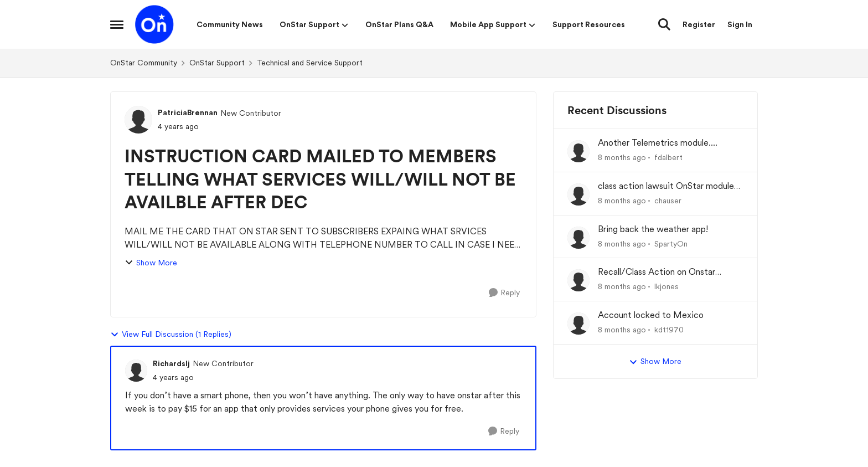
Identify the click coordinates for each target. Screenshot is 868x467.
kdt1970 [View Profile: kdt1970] (669, 330)
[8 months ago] (622, 158)
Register (699, 24)
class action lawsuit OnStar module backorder (666, 186)
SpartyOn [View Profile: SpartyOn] (671, 243)
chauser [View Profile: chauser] (668, 201)
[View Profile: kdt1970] (578, 324)
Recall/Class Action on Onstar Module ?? (657, 272)
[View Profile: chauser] (578, 194)
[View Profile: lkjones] (578, 280)
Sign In (740, 24)
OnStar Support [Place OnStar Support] (217, 63)
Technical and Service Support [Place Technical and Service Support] (310, 63)
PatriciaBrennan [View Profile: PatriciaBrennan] (188, 112)
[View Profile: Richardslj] (136, 371)
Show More (151, 263)
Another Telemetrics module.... (658, 143)
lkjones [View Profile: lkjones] (666, 286)
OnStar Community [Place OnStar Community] (144, 63)
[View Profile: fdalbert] (578, 151)
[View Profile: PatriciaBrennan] (138, 120)
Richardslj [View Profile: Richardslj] (171, 363)
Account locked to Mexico (651, 315)
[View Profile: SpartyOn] (578, 238)
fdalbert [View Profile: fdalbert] (668, 157)
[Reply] (504, 293)
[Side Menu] (117, 24)
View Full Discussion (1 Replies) (171, 335)
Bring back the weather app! (653, 229)
